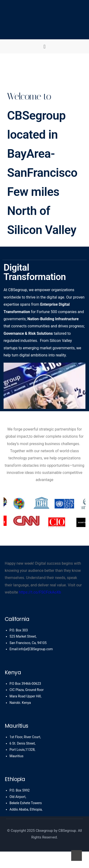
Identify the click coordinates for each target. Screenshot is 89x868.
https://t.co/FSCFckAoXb (40, 592)
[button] (44, 46)
